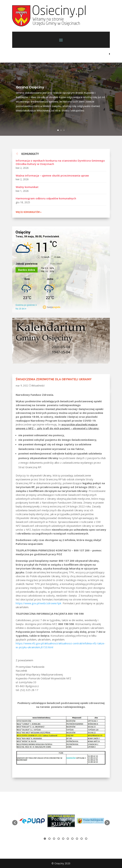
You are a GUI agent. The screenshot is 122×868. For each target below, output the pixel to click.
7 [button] (72, 839)
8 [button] (77, 839)
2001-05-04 (61, 347)
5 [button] (63, 839)
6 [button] (68, 839)
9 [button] (82, 839)
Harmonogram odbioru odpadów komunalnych (46, 198)
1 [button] (45, 839)
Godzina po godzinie (25, 305)
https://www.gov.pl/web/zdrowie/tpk (38, 603)
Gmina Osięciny (30, 89)
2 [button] (49, 839)
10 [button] (86, 839)
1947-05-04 (61, 352)
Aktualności (38, 385)
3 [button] (54, 839)
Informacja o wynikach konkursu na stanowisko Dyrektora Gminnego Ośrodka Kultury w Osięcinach (60, 162)
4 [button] (59, 839)
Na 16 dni (20, 309)
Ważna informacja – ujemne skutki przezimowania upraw (52, 175)
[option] (61, 741)
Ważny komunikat (27, 187)
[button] (15, 823)
